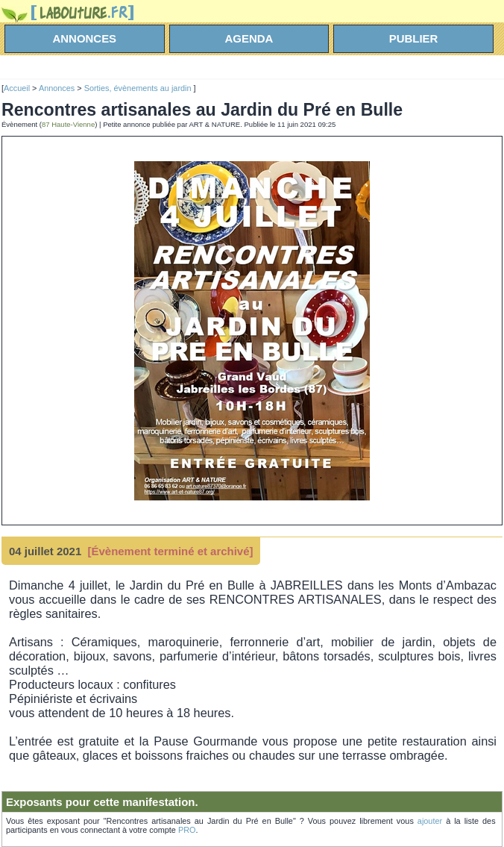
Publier (414, 38)
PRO (187, 830)
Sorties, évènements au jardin (139, 88)
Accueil (17, 88)
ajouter (430, 821)
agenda (249, 38)
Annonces (57, 88)
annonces (85, 38)
